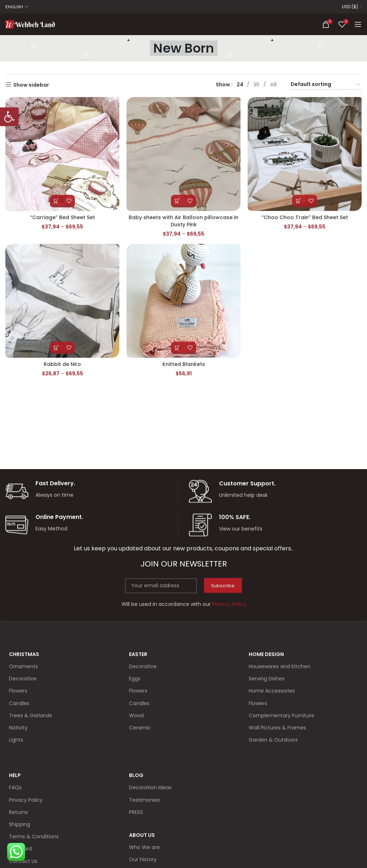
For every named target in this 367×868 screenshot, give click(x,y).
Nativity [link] (18, 728)
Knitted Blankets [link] (184, 364)
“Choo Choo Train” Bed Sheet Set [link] (305, 217)
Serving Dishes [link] (267, 679)
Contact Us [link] (23, 861)
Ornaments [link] (23, 666)
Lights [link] (16, 740)
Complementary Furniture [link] (282, 715)
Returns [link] (18, 812)
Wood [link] (136, 715)
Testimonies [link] (144, 800)
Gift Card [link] (20, 849)
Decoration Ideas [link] (150, 787)
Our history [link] (143, 859)
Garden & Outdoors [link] (273, 740)
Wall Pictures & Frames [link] (277, 728)
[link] (9, 117)
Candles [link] (19, 703)
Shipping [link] (20, 824)
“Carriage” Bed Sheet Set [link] (63, 217)
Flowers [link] (18, 691)
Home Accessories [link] (272, 691)
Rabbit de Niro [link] (62, 364)
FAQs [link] (15, 787)
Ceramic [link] (140, 728)
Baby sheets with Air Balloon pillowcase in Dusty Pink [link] (183, 221)
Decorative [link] (23, 679)
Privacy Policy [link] (26, 800)
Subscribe (223, 586)
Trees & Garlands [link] (30, 715)
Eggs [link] (135, 679)
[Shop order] (326, 85)
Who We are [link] (144, 847)
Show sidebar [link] (31, 85)
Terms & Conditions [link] (34, 836)
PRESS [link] (136, 812)
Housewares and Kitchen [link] (280, 666)
